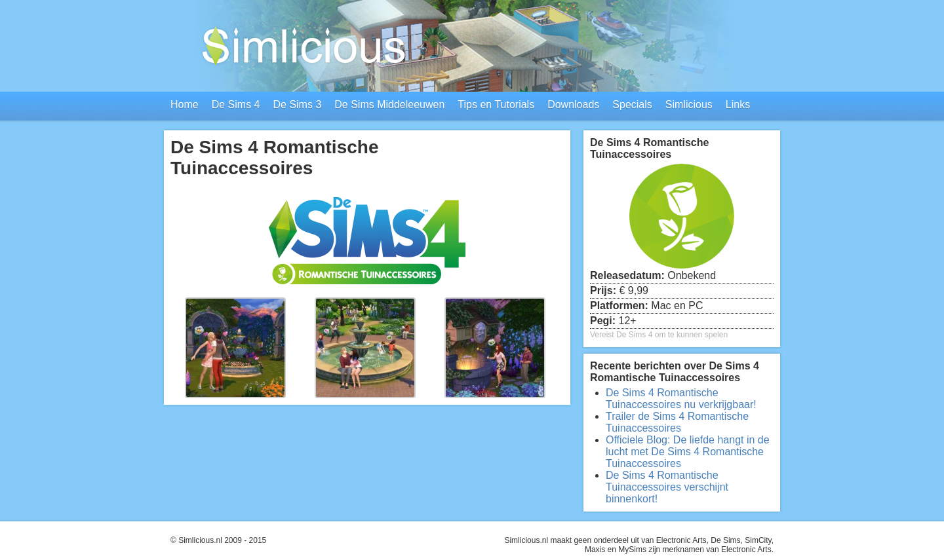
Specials (632, 104)
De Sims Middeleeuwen (389, 104)
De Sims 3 (297, 104)
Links (738, 104)
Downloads (573, 104)
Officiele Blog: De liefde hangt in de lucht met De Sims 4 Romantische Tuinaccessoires (688, 452)
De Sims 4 (236, 104)
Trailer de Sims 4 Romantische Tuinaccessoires (677, 422)
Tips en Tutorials (496, 104)
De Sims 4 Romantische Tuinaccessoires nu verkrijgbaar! (681, 399)
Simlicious (689, 104)
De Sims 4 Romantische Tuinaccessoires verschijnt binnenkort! (667, 487)
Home (185, 104)
